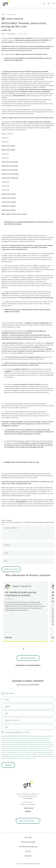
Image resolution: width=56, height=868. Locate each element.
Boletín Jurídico (11, 14)
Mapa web (28, 856)
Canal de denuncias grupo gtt (28, 847)
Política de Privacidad (28, 842)
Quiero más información (29, 821)
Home (3, 14)
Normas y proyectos (23, 34)
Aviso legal (28, 837)
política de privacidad (14, 732)
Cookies (28, 851)
